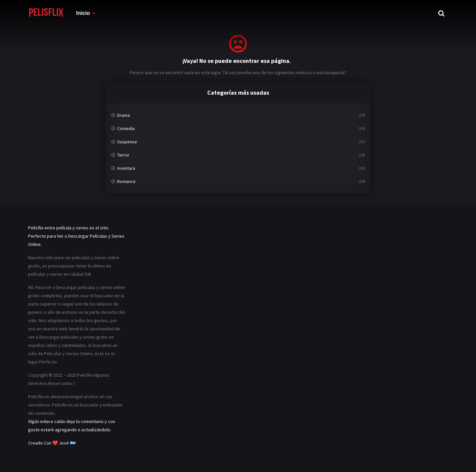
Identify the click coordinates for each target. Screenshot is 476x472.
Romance (126, 181)
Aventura (126, 168)
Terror (123, 155)
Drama (123, 115)
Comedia (126, 128)
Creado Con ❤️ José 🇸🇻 (52, 443)
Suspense (127, 142)
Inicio (83, 13)
